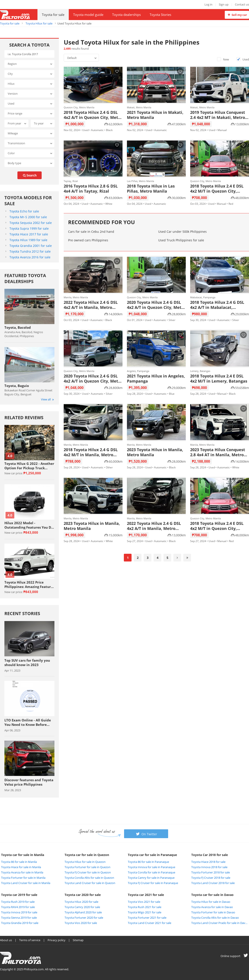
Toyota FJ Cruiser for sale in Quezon (88, 872)
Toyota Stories (160, 15)
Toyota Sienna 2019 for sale (19, 918)
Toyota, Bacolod (18, 327)
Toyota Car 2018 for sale (210, 855)
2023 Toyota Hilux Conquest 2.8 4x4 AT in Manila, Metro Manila (218, 452)
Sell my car (237, 15)
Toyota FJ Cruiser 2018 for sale (211, 878)
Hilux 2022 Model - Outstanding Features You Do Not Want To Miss (29, 525)
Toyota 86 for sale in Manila (19, 862)
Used (243, 59)
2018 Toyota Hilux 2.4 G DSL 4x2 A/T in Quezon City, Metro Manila (93, 115)
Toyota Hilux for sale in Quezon (85, 862)
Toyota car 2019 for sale (19, 895)
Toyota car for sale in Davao (212, 895)
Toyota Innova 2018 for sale (209, 867)
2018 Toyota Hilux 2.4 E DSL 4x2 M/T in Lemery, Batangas (219, 379)
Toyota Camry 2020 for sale (82, 907)
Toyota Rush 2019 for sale (18, 902)
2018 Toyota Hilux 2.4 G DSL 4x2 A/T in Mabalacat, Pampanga (217, 305)
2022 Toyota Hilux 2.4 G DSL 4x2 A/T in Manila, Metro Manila (91, 305)
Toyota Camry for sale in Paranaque (151, 878)
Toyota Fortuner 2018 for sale (211, 872)
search (30, 175)
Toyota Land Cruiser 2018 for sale (213, 883)
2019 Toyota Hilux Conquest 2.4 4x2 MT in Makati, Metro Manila (218, 115)
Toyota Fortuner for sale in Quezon (87, 867)
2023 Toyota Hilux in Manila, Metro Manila (155, 452)
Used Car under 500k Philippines (182, 232)
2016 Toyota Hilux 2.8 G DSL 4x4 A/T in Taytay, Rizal (91, 189)
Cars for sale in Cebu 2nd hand (91, 232)
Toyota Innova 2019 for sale (19, 912)
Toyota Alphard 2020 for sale (83, 912)
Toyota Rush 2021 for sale (145, 907)
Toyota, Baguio (17, 386)
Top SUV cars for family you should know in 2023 (27, 663)
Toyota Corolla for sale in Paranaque (151, 872)
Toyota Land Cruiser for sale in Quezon (90, 883)
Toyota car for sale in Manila (23, 855)
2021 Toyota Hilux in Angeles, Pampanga (156, 379)
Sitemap (78, 940)
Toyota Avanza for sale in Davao (212, 907)
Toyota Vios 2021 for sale (144, 902)
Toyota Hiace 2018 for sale (208, 862)
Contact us (242, 4)
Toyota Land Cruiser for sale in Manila (26, 883)
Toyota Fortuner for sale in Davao (213, 912)
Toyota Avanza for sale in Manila (22, 872)
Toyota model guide (88, 15)
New (223, 59)
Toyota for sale (53, 15)
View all (48, 399)
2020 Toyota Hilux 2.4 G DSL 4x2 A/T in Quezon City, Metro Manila (156, 305)
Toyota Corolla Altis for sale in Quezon (89, 878)
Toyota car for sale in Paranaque (152, 855)
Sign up (224, 4)
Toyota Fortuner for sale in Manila (23, 878)
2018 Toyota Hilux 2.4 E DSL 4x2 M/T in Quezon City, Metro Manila (217, 189)
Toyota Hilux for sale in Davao (211, 902)
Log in (208, 4)
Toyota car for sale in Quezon (87, 855)
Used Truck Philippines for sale (181, 240)
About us (6, 940)
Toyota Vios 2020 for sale (81, 923)
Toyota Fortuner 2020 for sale (84, 918)
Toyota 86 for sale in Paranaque (148, 862)
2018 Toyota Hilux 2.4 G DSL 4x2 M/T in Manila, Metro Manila (91, 452)
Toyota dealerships (126, 15)
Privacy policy (57, 940)
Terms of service (30, 940)
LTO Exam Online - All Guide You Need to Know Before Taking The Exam (28, 722)
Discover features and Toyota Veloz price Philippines (29, 782)
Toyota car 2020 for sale (83, 895)
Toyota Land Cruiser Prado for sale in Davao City (220, 923)
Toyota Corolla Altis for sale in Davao (215, 918)
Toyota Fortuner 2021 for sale (147, 918)
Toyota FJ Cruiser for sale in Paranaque (153, 883)
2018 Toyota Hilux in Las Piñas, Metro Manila (151, 189)
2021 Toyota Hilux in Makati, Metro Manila (155, 115)
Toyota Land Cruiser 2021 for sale (150, 923)
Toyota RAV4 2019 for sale (18, 907)
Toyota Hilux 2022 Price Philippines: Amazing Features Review (29, 584)
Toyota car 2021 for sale (146, 895)
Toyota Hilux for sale (39, 23)
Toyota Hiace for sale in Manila (21, 867)
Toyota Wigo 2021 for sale (145, 912)
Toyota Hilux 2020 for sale (81, 902)
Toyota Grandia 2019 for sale (20, 923)
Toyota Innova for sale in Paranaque (151, 867)
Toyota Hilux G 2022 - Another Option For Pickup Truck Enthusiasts (29, 466)
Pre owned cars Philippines (88, 240)
